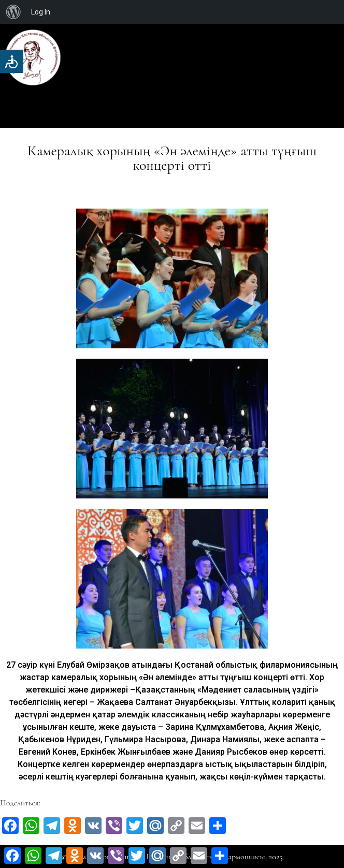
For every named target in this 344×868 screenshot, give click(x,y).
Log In (41, 12)
